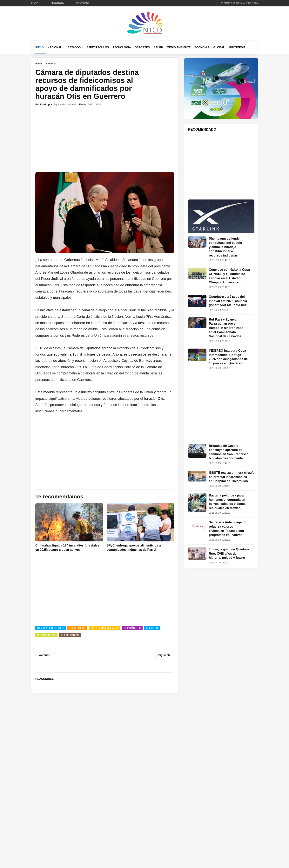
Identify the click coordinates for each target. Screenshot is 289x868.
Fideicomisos (77, 628)
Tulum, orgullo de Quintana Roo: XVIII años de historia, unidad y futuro (229, 553)
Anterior (44, 655)
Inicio (35, 3)
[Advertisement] (105, 139)
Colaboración (70, 635)
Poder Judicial (46, 635)
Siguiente (164, 655)
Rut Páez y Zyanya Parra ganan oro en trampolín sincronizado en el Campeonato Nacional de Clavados (226, 328)
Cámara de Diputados (51, 628)
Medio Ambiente (179, 47)
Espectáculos (98, 47)
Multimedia (237, 47)
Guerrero (152, 628)
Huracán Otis (132, 628)
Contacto (83, 3)
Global (219, 47)
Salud (158, 47)
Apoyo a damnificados (105, 628)
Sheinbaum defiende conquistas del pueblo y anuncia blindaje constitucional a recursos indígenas (225, 247)
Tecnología (122, 47)
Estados (74, 47)
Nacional (55, 47)
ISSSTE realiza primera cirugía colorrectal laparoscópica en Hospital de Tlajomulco (232, 477)
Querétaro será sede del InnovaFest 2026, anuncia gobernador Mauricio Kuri (228, 301)
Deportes (142, 47)
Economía (202, 47)
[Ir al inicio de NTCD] (144, 23)
